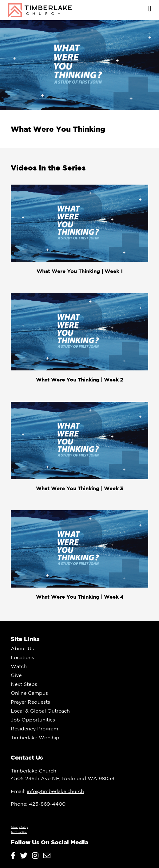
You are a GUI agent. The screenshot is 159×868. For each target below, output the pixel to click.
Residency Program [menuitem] (34, 729)
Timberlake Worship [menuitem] (35, 737)
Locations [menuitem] (22, 657)
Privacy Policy (19, 827)
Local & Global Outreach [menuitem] (40, 711)
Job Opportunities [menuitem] (33, 720)
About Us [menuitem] (22, 648)
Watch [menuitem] (19, 666)
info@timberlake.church (55, 791)
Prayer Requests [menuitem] (30, 702)
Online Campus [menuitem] (29, 693)
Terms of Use (19, 832)
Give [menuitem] (16, 675)
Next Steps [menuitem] (24, 684)
